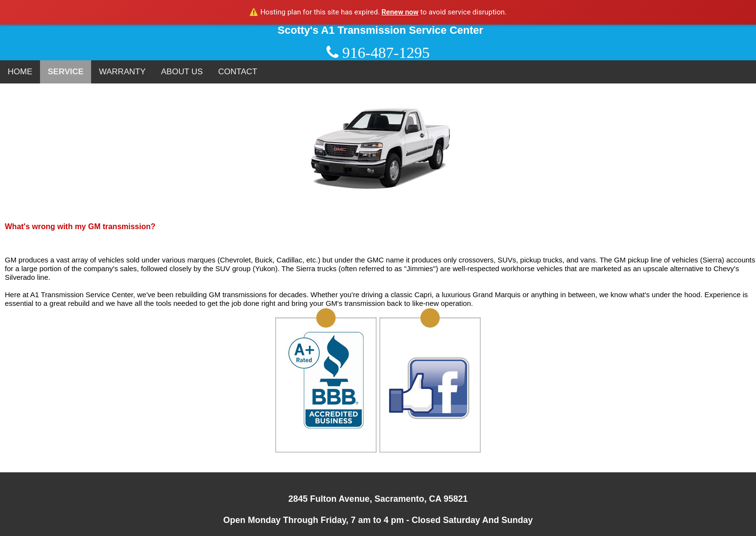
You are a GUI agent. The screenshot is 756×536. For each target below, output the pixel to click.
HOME (20, 72)
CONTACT (238, 72)
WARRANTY (122, 72)
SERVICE (66, 72)
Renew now (400, 12)
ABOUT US (182, 72)
